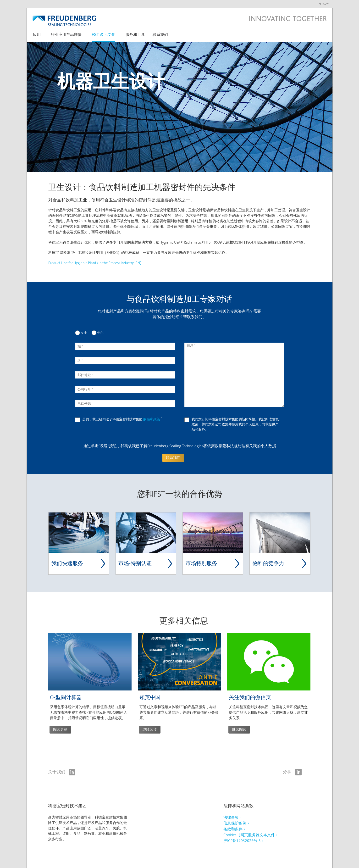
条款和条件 (233, 829)
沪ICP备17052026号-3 (242, 841)
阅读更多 (60, 729)
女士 (84, 333)
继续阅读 (150, 729)
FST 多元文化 (104, 35)
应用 (37, 35)
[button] (37, 37)
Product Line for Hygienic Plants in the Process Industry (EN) (95, 263)
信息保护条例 (235, 823)
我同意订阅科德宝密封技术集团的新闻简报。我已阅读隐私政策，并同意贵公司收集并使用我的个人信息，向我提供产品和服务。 (235, 424)
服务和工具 (135, 35)
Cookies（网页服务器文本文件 (249, 835)
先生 (100, 333)
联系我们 (160, 35)
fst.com (324, 4)
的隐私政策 (152, 419)
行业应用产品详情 (66, 35)
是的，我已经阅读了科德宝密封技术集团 (122, 419)
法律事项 (231, 817)
